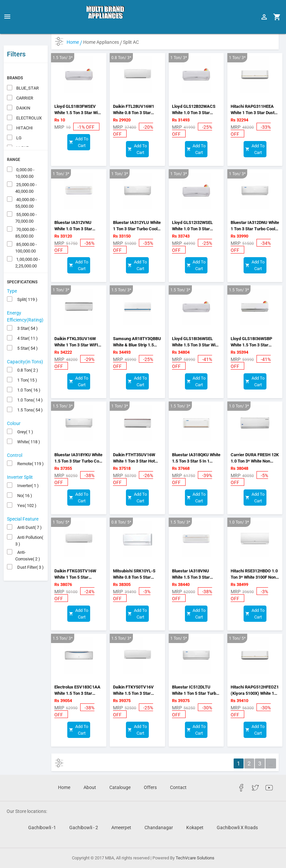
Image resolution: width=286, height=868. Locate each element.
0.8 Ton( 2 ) (27, 357)
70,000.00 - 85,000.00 (26, 216)
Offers (150, 787)
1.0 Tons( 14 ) (29, 386)
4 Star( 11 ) (27, 325)
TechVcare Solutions (195, 858)
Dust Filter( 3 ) (29, 554)
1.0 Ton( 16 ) (28, 376)
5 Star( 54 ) (27, 335)
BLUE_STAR (27, 74)
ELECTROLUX (29, 104)
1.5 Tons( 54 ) (29, 396)
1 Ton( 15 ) (26, 366)
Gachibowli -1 (42, 828)
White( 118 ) (28, 428)
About (90, 787)
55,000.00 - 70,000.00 (26, 201)
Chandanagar (159, 828)
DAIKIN (23, 94)
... (271, 763)
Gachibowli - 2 (84, 828)
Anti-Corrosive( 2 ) (28, 539)
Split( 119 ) (26, 286)
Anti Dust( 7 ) (29, 514)
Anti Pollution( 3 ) (29, 524)
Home (74, 42)
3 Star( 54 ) (27, 315)
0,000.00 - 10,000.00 (25, 157)
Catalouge (120, 787)
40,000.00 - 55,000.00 (26, 186)
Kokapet (195, 828)
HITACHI (24, 114)
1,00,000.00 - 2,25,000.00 (28, 246)
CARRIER (24, 84)
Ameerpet (121, 828)
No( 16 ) (24, 482)
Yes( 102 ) (26, 492)
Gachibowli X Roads (237, 828)
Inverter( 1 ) (27, 472)
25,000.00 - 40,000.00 (26, 172)
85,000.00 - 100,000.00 (26, 231)
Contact (178, 787)
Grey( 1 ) (24, 418)
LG (18, 124)
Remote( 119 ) (29, 450)
